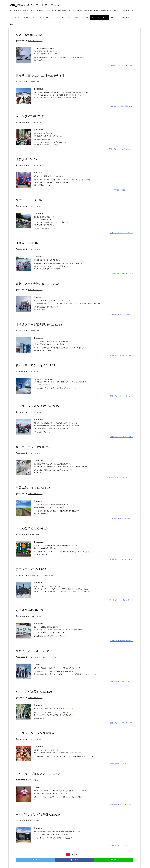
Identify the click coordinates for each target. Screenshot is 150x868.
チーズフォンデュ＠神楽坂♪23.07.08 (40, 733)
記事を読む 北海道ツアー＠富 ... (122, 355)
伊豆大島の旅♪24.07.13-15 (33, 488)
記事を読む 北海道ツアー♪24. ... (122, 682)
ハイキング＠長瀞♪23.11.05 (34, 692)
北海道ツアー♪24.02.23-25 (33, 651)
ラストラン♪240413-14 (31, 569)
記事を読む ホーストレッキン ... (122, 437)
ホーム (13, 24)
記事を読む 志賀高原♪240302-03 (122, 641)
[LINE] (114, 860)
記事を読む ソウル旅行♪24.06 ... (122, 559)
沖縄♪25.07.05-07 (27, 243)
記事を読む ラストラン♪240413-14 (121, 600)
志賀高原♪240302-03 (29, 610)
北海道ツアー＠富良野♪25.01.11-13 (39, 325)
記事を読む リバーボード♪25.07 (122, 233)
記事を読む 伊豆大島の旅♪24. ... (122, 518)
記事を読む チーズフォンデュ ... (122, 764)
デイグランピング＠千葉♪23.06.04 (38, 815)
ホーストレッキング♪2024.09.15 (37, 406)
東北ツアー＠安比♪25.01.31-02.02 (38, 284)
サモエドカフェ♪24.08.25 (33, 447)
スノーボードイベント (35, 41)
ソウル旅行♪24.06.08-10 (32, 529)
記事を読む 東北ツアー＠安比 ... (122, 314)
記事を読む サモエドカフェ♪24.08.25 (120, 478)
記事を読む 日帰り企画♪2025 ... (122, 106)
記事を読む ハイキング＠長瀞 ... (122, 723)
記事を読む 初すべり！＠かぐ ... (122, 396)
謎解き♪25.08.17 (26, 159)
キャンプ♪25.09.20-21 (30, 116)
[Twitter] (35, 860)
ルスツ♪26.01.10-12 (29, 35)
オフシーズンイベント (35, 122)
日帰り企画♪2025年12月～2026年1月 (40, 76)
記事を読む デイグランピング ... (122, 845)
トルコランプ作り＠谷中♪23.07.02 (38, 774)
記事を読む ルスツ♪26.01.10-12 (122, 65)
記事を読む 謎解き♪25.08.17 (123, 190)
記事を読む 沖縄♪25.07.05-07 (123, 274)
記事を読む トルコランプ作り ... (122, 804)
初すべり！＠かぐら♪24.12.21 (35, 365)
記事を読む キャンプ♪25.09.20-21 (121, 149)
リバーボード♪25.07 (29, 200)
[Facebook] (74, 860)
